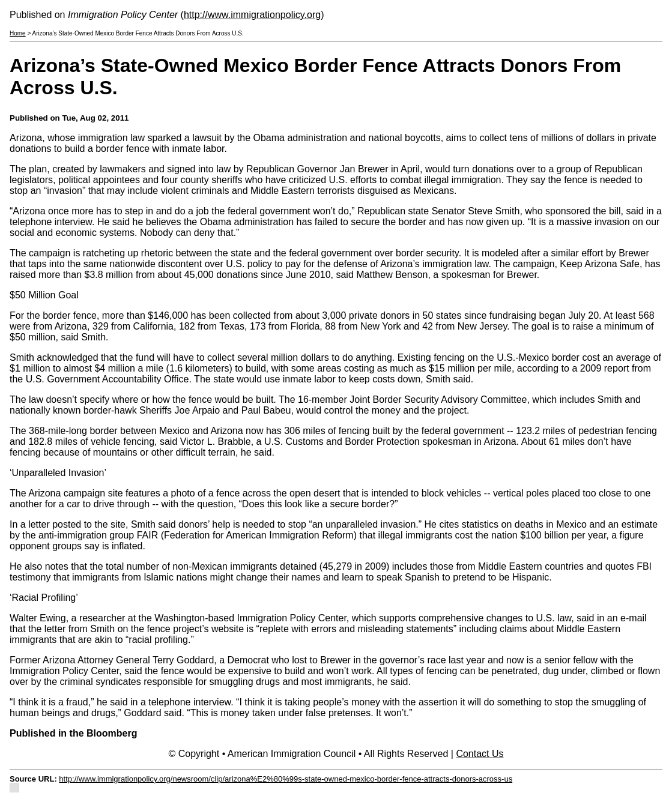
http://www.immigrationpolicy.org (252, 15)
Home (18, 33)
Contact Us (480, 754)
